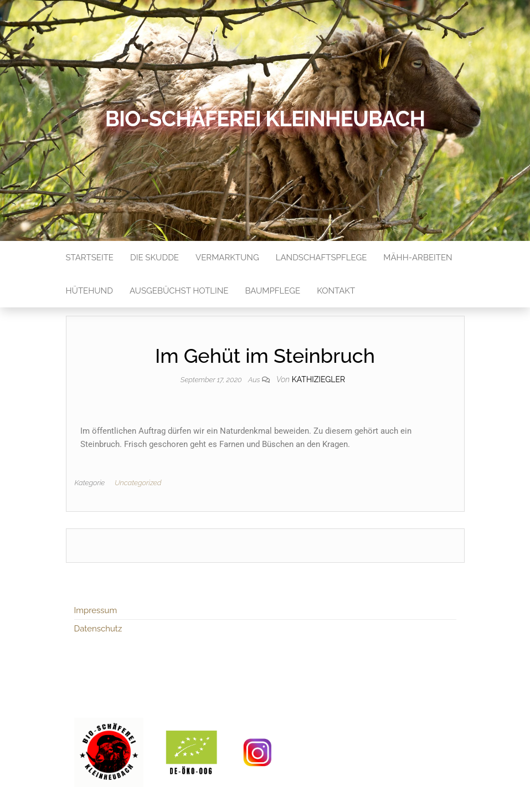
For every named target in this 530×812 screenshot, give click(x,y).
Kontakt (336, 291)
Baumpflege (272, 291)
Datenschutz (98, 629)
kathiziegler (318, 379)
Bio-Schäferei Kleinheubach (265, 119)
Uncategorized (138, 483)
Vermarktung (227, 258)
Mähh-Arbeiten (418, 258)
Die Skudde (155, 258)
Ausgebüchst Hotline (179, 291)
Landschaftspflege (321, 258)
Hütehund (89, 291)
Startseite (90, 258)
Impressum (96, 610)
